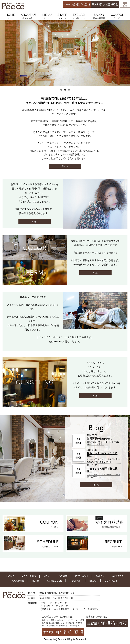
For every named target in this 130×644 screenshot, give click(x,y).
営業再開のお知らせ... (100, 439)
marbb (36, 581)
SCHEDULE (55, 581)
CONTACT (111, 581)
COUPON (118, 17)
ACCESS (118, 576)
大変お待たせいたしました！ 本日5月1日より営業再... (103, 443)
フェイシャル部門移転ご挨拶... (102, 470)
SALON (99, 17)
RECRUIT (76, 581)
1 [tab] (61, 90)
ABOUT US (29, 17)
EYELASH (80, 17)
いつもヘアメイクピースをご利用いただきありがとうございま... (103, 460)
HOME (10, 17)
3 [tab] (69, 90)
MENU (47, 17)
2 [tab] (65, 90)
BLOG (93, 581)
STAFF (62, 17)
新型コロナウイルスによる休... (102, 455)
